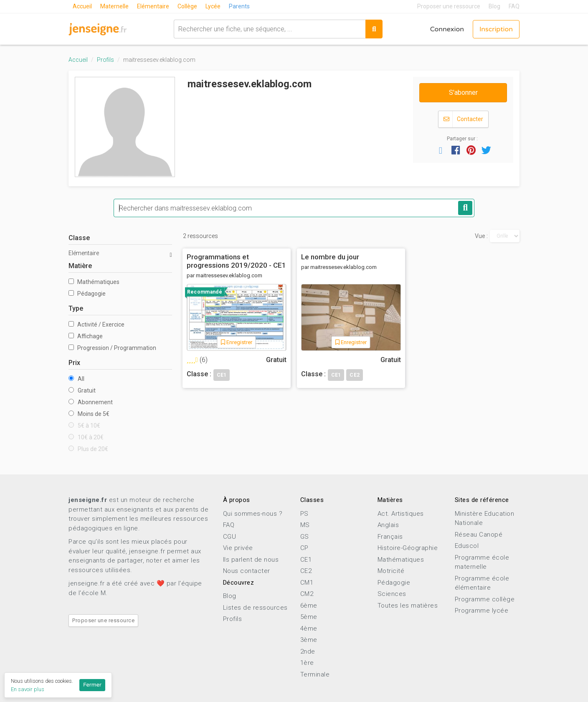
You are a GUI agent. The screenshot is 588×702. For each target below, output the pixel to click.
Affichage (86, 336)
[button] (441, 150)
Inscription (496, 29)
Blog (494, 6)
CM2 (307, 594)
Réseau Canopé (479, 535)
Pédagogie (87, 294)
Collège (187, 6)
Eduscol (467, 546)
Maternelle (114, 6)
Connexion (447, 29)
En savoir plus (28, 689)
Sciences (392, 594)
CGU (230, 537)
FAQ (514, 6)
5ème (309, 617)
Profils (105, 60)
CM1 (307, 583)
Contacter (463, 119)
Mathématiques (94, 282)
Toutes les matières (408, 606)
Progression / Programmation (112, 348)
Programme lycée (482, 611)
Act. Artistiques (401, 514)
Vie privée (238, 548)
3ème (309, 640)
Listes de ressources (255, 608)
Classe (79, 238)
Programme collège (485, 599)
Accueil (82, 6)
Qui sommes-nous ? (253, 514)
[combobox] (270, 29)
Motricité (391, 571)
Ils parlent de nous (251, 560)
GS (305, 537)
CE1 (306, 560)
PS (304, 514)
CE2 (306, 571)
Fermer (92, 685)
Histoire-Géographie (408, 548)
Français (390, 537)
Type (76, 308)
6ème (309, 606)
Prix (74, 363)
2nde (308, 651)
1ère (307, 663)
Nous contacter (247, 571)
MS (305, 525)
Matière (80, 266)
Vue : (481, 236)
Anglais (388, 525)
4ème (309, 629)
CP (304, 548)
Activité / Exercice (96, 324)
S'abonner (463, 93)
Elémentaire (153, 6)
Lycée (213, 6)
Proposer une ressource (449, 6)
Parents (239, 6)
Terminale (315, 674)
